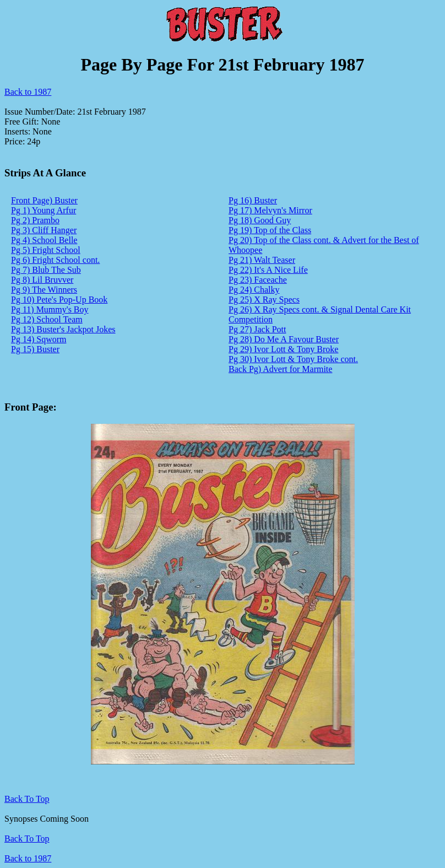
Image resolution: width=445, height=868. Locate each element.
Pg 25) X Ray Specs (264, 300)
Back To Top (27, 839)
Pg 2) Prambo (35, 220)
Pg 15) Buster (35, 349)
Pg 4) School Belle (44, 240)
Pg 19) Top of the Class (270, 230)
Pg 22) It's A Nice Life (268, 270)
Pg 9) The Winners (44, 290)
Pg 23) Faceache (258, 280)
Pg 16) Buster (253, 200)
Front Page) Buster (44, 200)
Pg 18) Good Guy (260, 220)
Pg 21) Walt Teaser (262, 260)
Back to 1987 (28, 92)
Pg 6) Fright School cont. (55, 260)
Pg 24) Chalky (254, 290)
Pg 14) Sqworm (39, 339)
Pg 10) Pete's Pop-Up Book (59, 300)
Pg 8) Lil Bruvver (42, 280)
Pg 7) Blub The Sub (46, 270)
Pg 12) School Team (47, 319)
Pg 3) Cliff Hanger (44, 230)
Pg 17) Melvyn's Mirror (270, 210)
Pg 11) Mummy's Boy (50, 309)
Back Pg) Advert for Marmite (280, 369)
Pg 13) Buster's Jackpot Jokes (63, 329)
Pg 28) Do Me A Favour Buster (284, 339)
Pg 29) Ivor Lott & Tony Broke (283, 349)
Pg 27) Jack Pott (257, 329)
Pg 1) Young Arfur (44, 210)
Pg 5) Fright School (46, 250)
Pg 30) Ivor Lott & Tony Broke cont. (293, 359)
